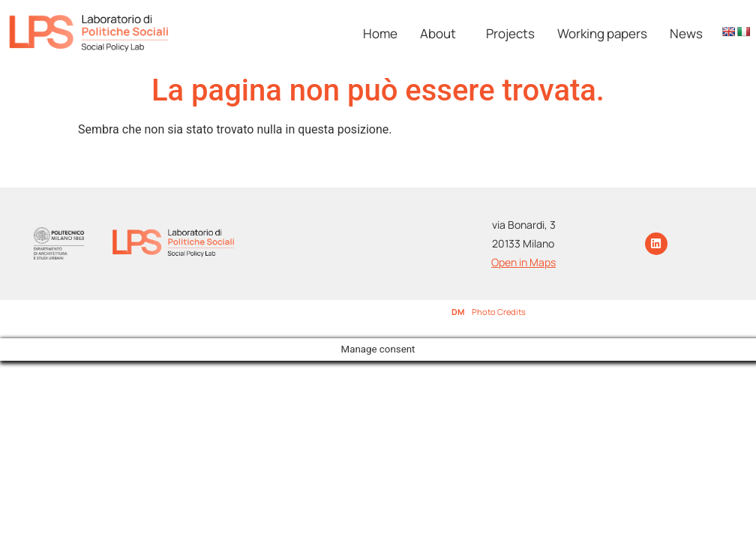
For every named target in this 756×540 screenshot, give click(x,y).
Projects (510, 33)
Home (380, 33)
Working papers (602, 33)
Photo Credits (499, 312)
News (686, 33)
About (438, 33)
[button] (442, 33)
